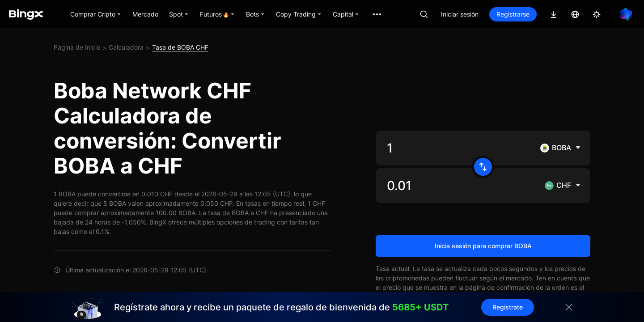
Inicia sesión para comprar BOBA (483, 246)
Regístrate (508, 307)
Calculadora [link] (126, 47)
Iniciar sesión (460, 14)
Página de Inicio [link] (77, 47)
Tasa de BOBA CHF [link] (180, 47)
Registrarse (513, 14)
